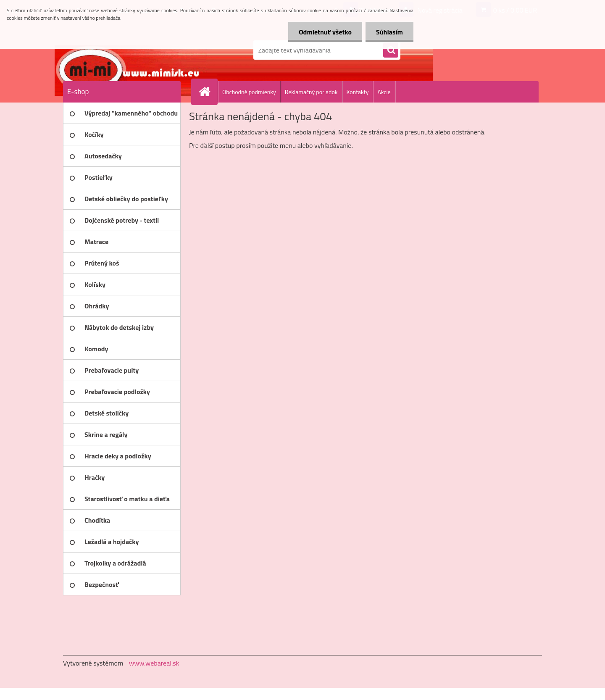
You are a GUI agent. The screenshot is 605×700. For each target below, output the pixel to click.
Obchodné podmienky (249, 92)
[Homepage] (208, 92)
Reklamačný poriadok (311, 92)
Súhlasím (389, 32)
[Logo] (121, 50)
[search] (391, 50)
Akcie (384, 92)
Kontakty (358, 92)
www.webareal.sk (154, 663)
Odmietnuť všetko (325, 32)
